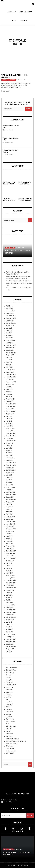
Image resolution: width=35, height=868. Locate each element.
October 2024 (10, 350)
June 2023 (9, 389)
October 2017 (10, 556)
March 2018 (10, 544)
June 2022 (9, 419)
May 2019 (9, 509)
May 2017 (9, 568)
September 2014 (11, 646)
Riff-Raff (9, 731)
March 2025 (10, 338)
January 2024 (10, 372)
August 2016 (10, 590)
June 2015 (9, 624)
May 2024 (9, 362)
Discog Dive (10, 680)
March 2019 (10, 514)
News (8, 707)
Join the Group (26, 12)
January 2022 (10, 431)
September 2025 (11, 323)
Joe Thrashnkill (22, 80)
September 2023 (11, 382)
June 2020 (9, 477)
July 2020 (9, 475)
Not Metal (9, 709)
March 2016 (10, 602)
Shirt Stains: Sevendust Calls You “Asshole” (9, 200)
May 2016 (9, 598)
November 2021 (11, 436)
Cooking (9, 677)
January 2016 (10, 607)
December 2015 (11, 610)
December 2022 (11, 404)
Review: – (25, 200)
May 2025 (9, 333)
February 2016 (10, 605)
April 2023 (9, 394)
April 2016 (9, 600)
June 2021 (9, 448)
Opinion (8, 714)
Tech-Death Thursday (13, 739)
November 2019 (11, 495)
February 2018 (10, 546)
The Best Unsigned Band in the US (16, 741)
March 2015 (10, 632)
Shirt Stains (10, 734)
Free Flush (9, 690)
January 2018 (10, 549)
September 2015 (11, 617)
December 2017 (11, 551)
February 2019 (10, 517)
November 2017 (11, 553)
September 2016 (11, 588)
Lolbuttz (9, 697)
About (14, 20)
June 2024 (9, 360)
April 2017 (9, 571)
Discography (10, 682)
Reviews (12, 248)
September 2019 (11, 500)
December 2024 (11, 345)
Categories (12, 12)
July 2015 (9, 622)
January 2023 (10, 401)
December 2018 (11, 522)
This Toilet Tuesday (12, 744)
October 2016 (10, 585)
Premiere (9, 717)
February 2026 (10, 311)
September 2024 (11, 353)
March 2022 (10, 426)
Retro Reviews (10, 722)
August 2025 (10, 326)
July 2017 (9, 563)
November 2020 (11, 465)
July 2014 (9, 651)
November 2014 (11, 642)
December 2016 (11, 580)
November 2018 (11, 524)
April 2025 (9, 335)
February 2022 (10, 428)
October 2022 (10, 409)
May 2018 (9, 539)
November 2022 (11, 406)
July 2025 (9, 328)
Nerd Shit (9, 702)
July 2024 (9, 357)
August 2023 (10, 384)
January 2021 (10, 460)
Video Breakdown (11, 751)
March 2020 (10, 485)
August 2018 (10, 531)
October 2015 (10, 615)
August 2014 (10, 649)
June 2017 (9, 566)
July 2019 (9, 504)
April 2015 (9, 629)
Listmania (9, 695)
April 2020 (9, 482)
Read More (6, 91)
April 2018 (9, 541)
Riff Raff (9, 729)
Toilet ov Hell (16, 865)
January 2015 (10, 637)
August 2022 (10, 414)
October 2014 (10, 644)
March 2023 (10, 397)
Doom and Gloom (11, 685)
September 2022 (11, 411)
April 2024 (9, 365)
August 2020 (10, 473)
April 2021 (9, 453)
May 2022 (9, 421)
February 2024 (10, 370)
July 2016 (9, 593)
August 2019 (10, 502)
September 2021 (11, 441)
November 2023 (11, 377)
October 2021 (10, 438)
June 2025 (9, 331)
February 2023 (10, 399)
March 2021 (10, 455)
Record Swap (10, 719)
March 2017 (10, 573)
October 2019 (10, 497)
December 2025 (11, 316)
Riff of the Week (11, 726)
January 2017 (10, 578)
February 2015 (10, 634)
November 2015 (11, 612)
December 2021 (11, 433)
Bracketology (10, 673)
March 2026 (10, 308)
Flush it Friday (10, 687)
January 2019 (10, 519)
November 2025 (11, 318)
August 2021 (10, 443)
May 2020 (9, 480)
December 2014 (11, 639)
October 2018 (10, 526)
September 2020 (11, 470)
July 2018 (9, 534)
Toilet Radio (12, 80)
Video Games (10, 753)
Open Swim (10, 712)
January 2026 (10, 313)
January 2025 (10, 343)
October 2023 (10, 379)
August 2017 (10, 561)
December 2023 (11, 375)
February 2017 (10, 576)
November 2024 (11, 348)
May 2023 (9, 392)
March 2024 (10, 367)
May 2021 (9, 451)
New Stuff (5, 80)
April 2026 (9, 306)
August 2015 (10, 620)
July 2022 (9, 416)
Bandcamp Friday (11, 670)
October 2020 (10, 468)
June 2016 (9, 595)
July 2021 (9, 446)
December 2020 (11, 463)
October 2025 (10, 321)
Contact (24, 20)
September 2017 (11, 558)
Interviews (9, 692)
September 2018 (11, 529)
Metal (7, 248)
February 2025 (10, 340)
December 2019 (11, 492)
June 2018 (9, 536)
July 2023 (9, 387)
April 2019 (9, 512)
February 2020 (10, 487)
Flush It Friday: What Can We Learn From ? (9, 184)
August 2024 (10, 355)
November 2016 (11, 583)
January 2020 (10, 490)
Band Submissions (12, 668)
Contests (9, 675)
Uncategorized (10, 748)
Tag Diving (9, 736)
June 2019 (9, 507)
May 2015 (9, 627)
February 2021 (10, 458)
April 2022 (9, 424)
